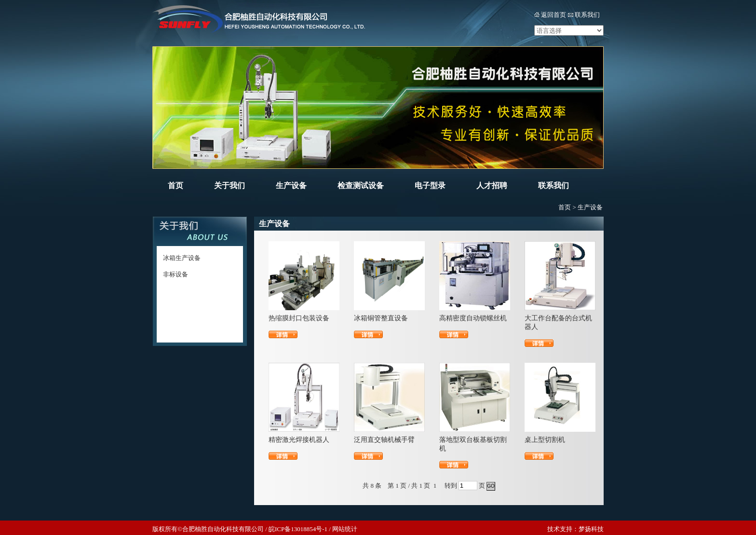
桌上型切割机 (545, 440)
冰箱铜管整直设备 (381, 318)
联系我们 (587, 15)
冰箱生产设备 (182, 258)
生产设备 (291, 185)
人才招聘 (492, 185)
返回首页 (553, 15)
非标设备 (175, 274)
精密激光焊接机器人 (299, 440)
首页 (175, 185)
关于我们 (229, 185)
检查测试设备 (361, 185)
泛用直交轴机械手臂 (384, 440)
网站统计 (345, 529)
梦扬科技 (591, 529)
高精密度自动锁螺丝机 (473, 318)
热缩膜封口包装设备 (299, 318)
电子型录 (430, 185)
